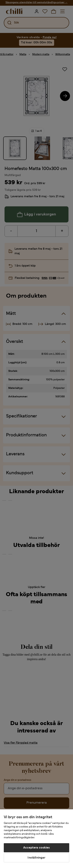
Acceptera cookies (37, 848)
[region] (36, 839)
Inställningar (36, 858)
